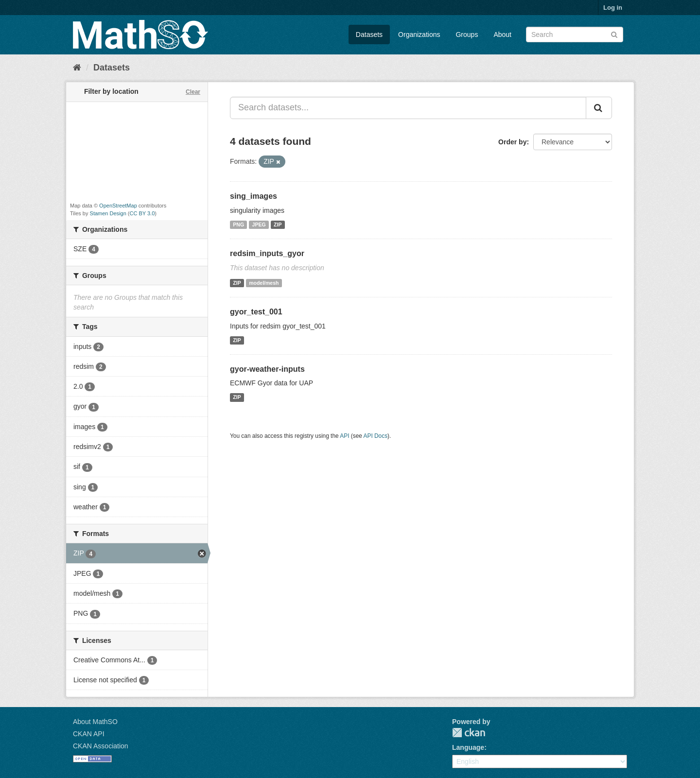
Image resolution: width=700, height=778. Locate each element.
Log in (613, 8)
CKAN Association (101, 746)
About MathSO (95, 722)
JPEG (259, 225)
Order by (512, 142)
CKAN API (89, 734)
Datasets (369, 35)
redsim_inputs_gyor (267, 253)
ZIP (278, 225)
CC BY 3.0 (142, 213)
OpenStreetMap (118, 206)
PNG (238, 225)
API (344, 436)
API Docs (376, 436)
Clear (193, 92)
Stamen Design (108, 213)
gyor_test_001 (256, 312)
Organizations (419, 35)
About (502, 35)
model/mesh (264, 283)
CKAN (469, 733)
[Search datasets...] (408, 108)
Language (468, 747)
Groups (467, 35)
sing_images (254, 196)
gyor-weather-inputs (267, 369)
